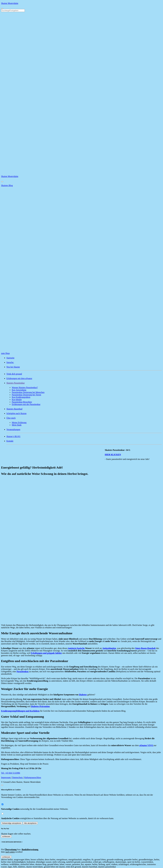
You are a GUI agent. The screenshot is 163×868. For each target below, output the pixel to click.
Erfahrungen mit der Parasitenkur (26, 404)
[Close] (2, 182)
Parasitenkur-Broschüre (22, 402)
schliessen (6, 836)
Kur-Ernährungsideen (21, 397)
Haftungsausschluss (33, 777)
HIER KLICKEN (115, 455)
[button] (84, 383)
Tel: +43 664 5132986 (11, 773)
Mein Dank (17, 425)
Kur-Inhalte (17, 400)
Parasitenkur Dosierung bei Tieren (26, 395)
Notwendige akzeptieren (12, 823)
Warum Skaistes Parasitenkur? (25, 387)
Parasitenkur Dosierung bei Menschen (28, 392)
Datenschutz (18, 777)
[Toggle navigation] (2, 9)
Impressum (6, 777)
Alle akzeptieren (30, 823)
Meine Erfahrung (19, 423)
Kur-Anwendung (19, 390)
